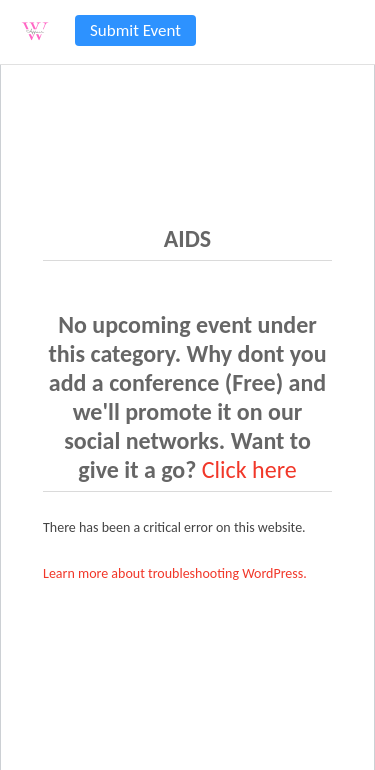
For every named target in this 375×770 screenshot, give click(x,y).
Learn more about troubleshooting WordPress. (175, 573)
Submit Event (135, 30)
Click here (249, 469)
